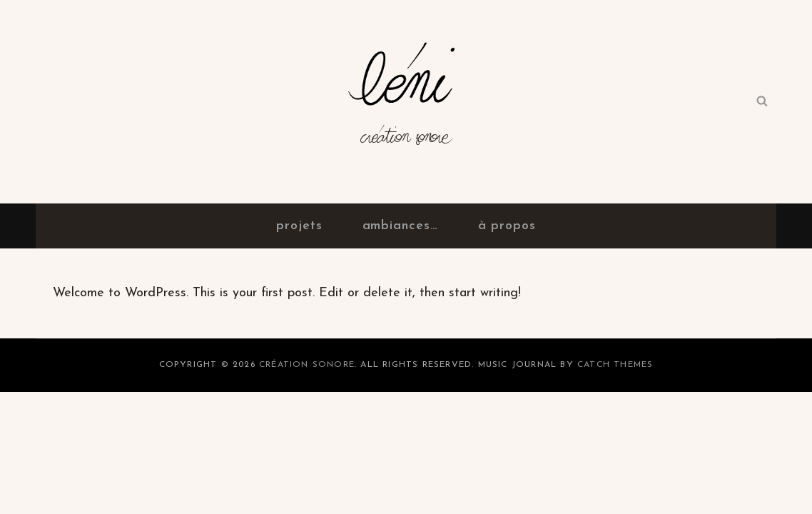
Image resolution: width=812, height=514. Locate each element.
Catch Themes (615, 365)
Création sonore (406, 143)
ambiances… (400, 226)
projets (299, 226)
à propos (507, 226)
